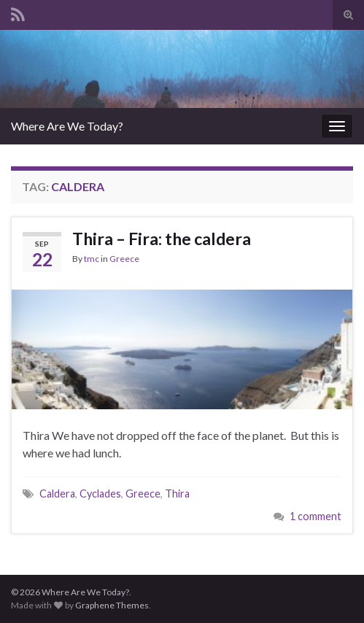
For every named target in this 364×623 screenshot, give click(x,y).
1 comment (315, 516)
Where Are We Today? (67, 126)
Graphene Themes (112, 605)
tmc (92, 259)
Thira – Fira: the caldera (162, 239)
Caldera (57, 494)
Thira (177, 494)
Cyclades (100, 494)
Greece (124, 259)
